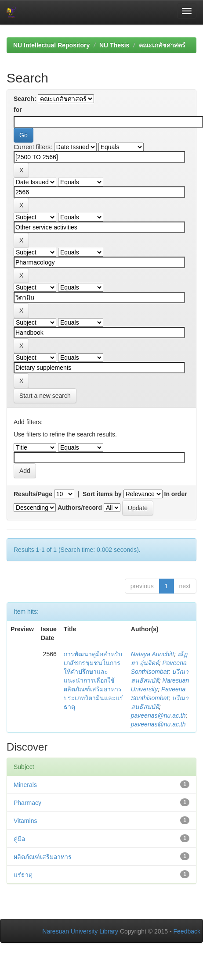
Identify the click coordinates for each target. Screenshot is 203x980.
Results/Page (33, 494)
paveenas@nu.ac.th (158, 715)
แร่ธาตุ (23, 875)
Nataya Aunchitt (152, 654)
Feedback (187, 931)
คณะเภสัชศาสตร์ (162, 45)
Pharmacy (27, 803)
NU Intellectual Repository (51, 45)
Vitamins (25, 821)
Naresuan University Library (80, 931)
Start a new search (45, 396)
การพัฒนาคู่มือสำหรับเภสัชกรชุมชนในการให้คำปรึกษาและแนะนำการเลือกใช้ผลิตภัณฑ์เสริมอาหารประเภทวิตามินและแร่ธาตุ (93, 680)
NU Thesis (114, 45)
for (18, 110)
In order (176, 494)
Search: (25, 99)
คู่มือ (19, 839)
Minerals (25, 785)
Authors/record (80, 508)
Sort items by (102, 494)
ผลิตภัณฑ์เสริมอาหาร (43, 857)
